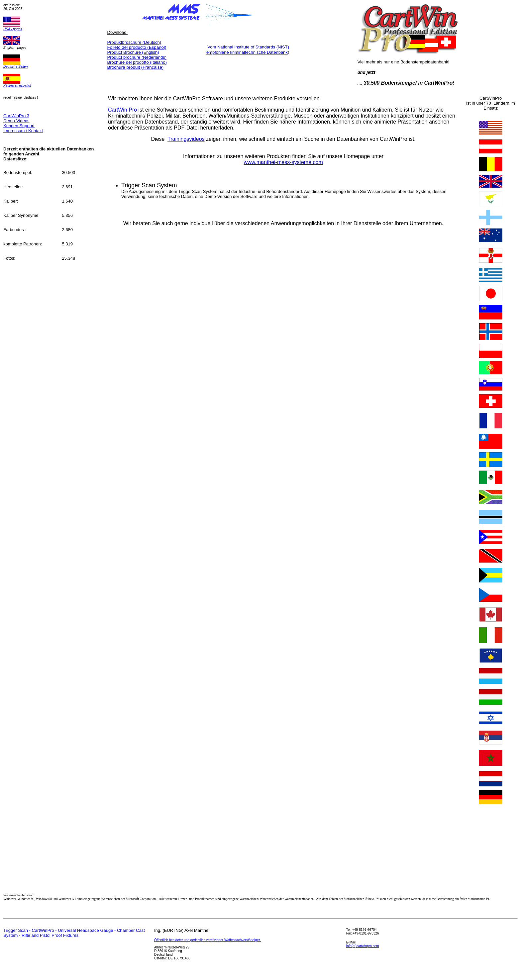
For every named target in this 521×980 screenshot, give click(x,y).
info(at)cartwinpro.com (363, 946)
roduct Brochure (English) (134, 52)
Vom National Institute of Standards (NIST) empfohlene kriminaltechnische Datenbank (248, 50)
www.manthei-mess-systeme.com (283, 162)
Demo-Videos (16, 121)
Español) (137, 47)
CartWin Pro (122, 110)
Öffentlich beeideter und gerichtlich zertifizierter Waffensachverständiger (208, 940)
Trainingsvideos (186, 139)
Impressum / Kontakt (23, 131)
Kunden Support (19, 126)
